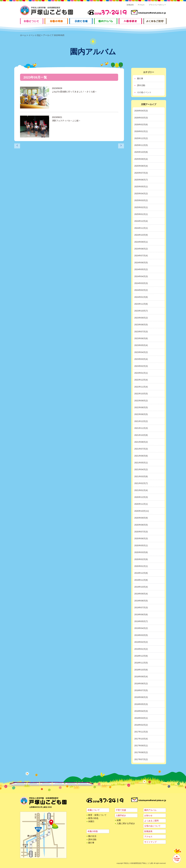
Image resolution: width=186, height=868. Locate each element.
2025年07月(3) (141, 173)
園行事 (140, 78)
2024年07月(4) (141, 256)
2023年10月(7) (141, 311)
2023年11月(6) (141, 304)
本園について (94, 810)
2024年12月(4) (141, 221)
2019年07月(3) (141, 607)
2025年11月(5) (141, 145)
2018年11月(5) (141, 663)
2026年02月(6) (141, 124)
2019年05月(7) (141, 621)
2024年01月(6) (141, 297)
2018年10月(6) (141, 670)
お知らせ (148, 815)
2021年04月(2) (141, 469)
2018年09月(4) (141, 677)
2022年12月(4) (141, 380)
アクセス (141, 5)
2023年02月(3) (141, 366)
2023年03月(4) (141, 359)
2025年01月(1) (141, 214)
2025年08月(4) (141, 166)
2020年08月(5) (141, 525)
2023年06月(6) (141, 338)
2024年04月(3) (141, 276)
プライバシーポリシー (157, 5)
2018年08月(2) (141, 684)
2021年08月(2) (141, 442)
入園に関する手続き (126, 823)
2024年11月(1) (141, 228)
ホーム (23, 35)
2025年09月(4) (141, 159)
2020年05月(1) (141, 545)
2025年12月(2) (141, 138)
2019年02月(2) (141, 642)
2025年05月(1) (141, 187)
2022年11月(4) (141, 387)
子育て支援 (121, 810)
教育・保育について (97, 815)
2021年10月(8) (141, 435)
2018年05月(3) (141, 704)
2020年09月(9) (141, 518)
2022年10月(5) (141, 394)
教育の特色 (93, 818)
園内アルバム (150, 810)
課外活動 (141, 85)
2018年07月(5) (141, 690)
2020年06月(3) (141, 538)
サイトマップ (150, 842)
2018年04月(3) (141, 711)
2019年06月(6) (141, 614)
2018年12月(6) (141, 656)
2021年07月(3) (141, 449)
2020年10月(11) (142, 511)
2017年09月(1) (141, 746)
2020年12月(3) (141, 497)
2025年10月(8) (141, 152)
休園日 (91, 821)
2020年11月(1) (141, 504)
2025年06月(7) (141, 180)
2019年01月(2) (141, 649)
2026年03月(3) (141, 118)
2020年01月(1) (141, 566)
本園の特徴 (93, 831)
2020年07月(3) (141, 532)
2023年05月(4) (141, 345)
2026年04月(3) (141, 111)
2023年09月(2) (141, 318)
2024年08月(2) (141, 249)
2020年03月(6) (141, 552)
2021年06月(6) (141, 456)
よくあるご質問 (151, 821)
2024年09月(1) (141, 242)
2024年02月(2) (141, 290)
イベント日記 (35, 35)
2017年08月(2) (141, 752)
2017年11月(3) (141, 732)
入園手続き (121, 815)
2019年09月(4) (141, 594)
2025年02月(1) (141, 207)
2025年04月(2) (141, 194)
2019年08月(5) (141, 601)
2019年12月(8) (141, 573)
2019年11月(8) (141, 580)
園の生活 (92, 836)
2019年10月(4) (141, 587)
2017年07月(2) (141, 759)
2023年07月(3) (141, 332)
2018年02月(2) (141, 725)
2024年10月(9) (141, 235)
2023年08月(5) (141, 325)
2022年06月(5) (141, 414)
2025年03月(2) (141, 200)
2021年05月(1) (141, 463)
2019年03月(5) (141, 635)
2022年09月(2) (141, 401)
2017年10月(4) (141, 739)
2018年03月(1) (141, 718)
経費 (119, 820)
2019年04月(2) (141, 628)
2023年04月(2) (141, 352)
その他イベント (144, 92)
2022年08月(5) (141, 407)
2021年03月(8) (141, 476)
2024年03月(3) (141, 283)
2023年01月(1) (141, 373)
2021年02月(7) (141, 483)
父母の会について (152, 826)
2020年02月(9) (141, 559)
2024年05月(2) (141, 269)
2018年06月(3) (141, 697)
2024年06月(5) (141, 263)
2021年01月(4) (141, 490)
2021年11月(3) (141, 428)
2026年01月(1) (141, 131)
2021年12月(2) (141, 421)
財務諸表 (130, 5)
